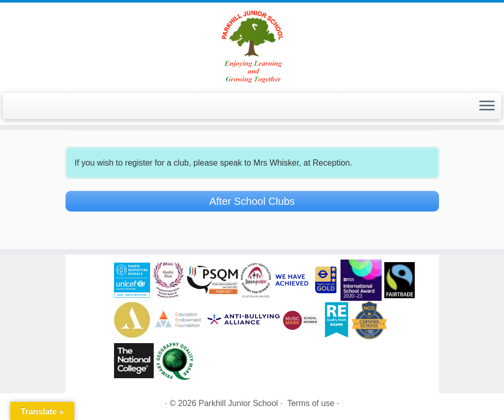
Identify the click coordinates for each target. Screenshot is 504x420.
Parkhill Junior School (238, 403)
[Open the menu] (487, 106)
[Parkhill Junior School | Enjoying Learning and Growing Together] (252, 46)
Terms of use (311, 403)
